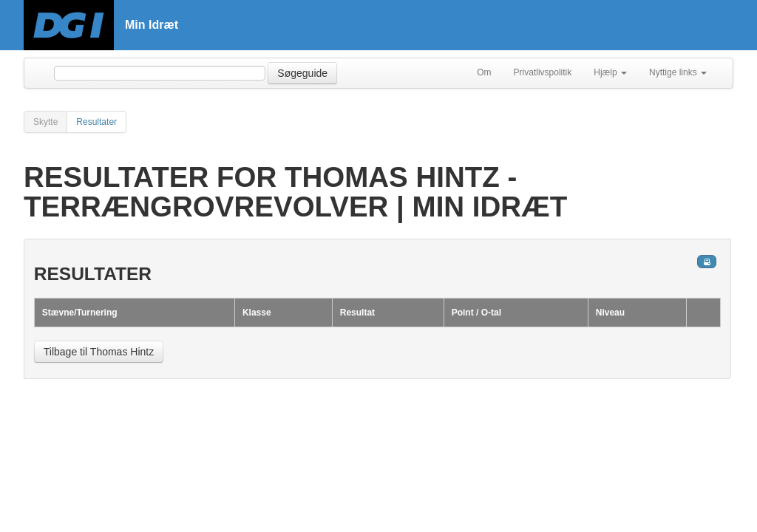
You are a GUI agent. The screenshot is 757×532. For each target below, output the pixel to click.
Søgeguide (302, 73)
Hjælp (610, 72)
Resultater (96, 122)
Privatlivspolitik (543, 72)
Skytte (45, 122)
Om (484, 72)
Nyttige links (678, 72)
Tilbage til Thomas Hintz (99, 352)
